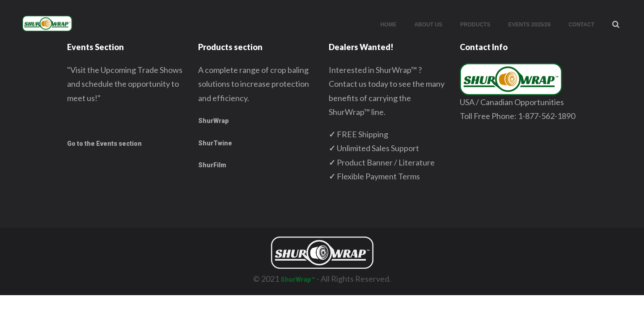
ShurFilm (212, 165)
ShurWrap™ (298, 280)
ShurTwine (215, 143)
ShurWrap (214, 121)
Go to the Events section (104, 144)
